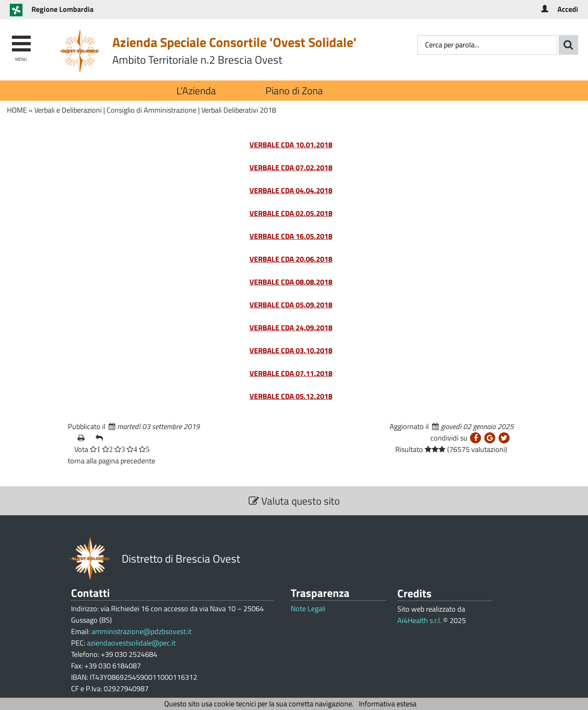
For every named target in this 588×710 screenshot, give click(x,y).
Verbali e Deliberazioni (68, 110)
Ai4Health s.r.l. (419, 620)
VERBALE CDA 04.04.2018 (291, 190)
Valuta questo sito (294, 501)
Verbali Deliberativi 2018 (239, 110)
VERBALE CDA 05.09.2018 (291, 305)
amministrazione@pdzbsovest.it (141, 631)
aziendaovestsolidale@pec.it (131, 643)
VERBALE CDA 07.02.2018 (291, 168)
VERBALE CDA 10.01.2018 (291, 145)
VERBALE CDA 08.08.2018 (291, 282)
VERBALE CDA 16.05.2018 (291, 236)
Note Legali (308, 609)
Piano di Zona (294, 90)
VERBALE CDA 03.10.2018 (291, 351)
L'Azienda (196, 90)
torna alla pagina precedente (111, 461)
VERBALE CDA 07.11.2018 (291, 373)
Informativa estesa (388, 704)
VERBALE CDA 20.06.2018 (291, 259)
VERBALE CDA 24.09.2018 (291, 328)
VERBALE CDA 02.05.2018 (291, 213)
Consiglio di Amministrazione (151, 110)
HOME (17, 110)
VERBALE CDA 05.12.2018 (291, 396)
